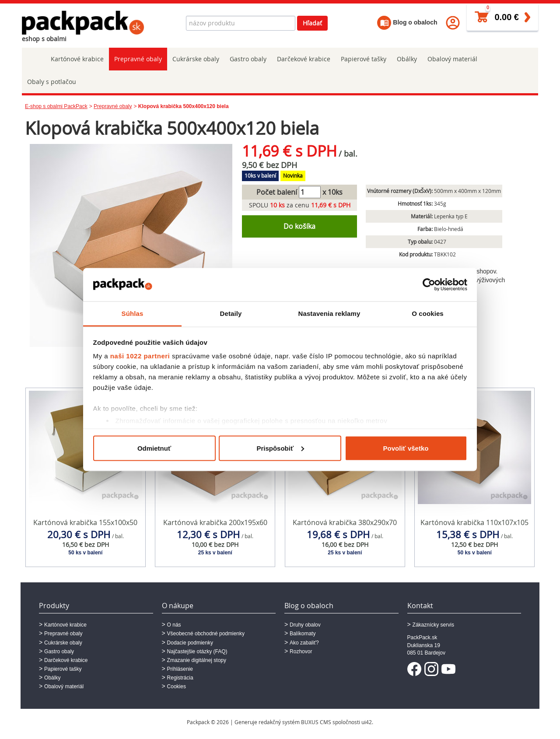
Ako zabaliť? (304, 643)
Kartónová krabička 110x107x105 (474, 522)
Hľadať (312, 23)
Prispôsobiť (280, 448)
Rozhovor (301, 651)
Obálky (407, 59)
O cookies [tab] (428, 313)
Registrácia (180, 678)
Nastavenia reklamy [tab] (329, 313)
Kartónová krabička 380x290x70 (345, 522)
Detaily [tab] (231, 313)
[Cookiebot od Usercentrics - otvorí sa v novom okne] (429, 285)
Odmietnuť (154, 448)
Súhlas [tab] (133, 313)
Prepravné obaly (138, 59)
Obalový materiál (452, 59)
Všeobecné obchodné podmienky (206, 634)
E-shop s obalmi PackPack (56, 106)
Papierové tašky (364, 59)
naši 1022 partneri (140, 356)
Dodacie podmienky (190, 643)
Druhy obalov (305, 625)
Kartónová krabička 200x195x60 (215, 522)
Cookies (177, 686)
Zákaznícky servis (433, 625)
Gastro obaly (248, 59)
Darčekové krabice (304, 59)
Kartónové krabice (77, 59)
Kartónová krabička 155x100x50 (85, 522)
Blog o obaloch (407, 22)
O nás (174, 625)
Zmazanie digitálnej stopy (197, 660)
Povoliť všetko (406, 448)
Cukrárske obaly (196, 59)
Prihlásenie (180, 669)
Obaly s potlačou (52, 82)
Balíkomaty (303, 634)
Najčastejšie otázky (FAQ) (197, 651)
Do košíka (299, 226)
